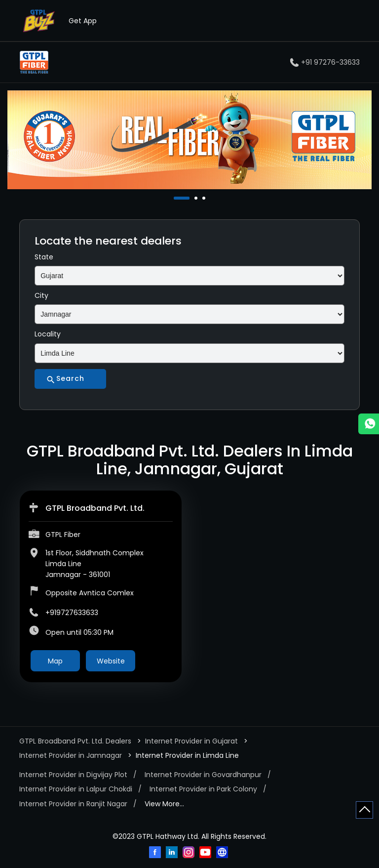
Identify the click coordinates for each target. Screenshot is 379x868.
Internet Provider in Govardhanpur (203, 775)
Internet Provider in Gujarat (191, 741)
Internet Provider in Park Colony (203, 789)
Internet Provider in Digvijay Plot (73, 775)
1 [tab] (176, 198)
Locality (48, 334)
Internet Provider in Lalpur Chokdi (76, 789)
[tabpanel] (189, 140)
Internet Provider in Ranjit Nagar (73, 804)
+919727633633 (72, 613)
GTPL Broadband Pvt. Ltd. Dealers (76, 741)
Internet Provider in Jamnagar (71, 755)
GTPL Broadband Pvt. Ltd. (95, 508)
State (44, 257)
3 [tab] (205, 198)
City (41, 295)
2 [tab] (197, 198)
